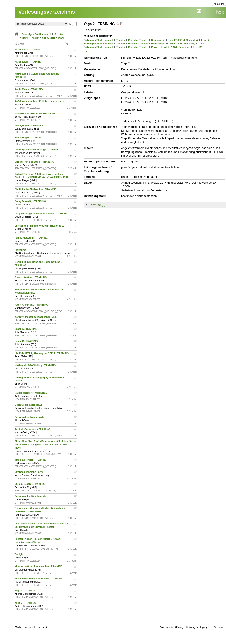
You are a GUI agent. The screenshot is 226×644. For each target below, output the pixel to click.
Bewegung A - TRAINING (29, 125)
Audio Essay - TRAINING (29, 89)
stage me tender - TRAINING (31, 460)
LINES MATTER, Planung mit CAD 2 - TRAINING (42, 353)
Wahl (61, 38)
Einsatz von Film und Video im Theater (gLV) (40, 226)
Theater (59, 34)
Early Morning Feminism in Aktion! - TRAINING (42, 214)
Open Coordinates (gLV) (29, 405)
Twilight (19, 554)
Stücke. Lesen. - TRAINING (30, 484)
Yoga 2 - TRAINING (26, 603)
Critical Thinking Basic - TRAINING (35, 162)
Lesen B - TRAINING (27, 341)
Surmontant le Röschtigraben (32, 496)
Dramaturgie (158, 40)
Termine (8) (97, 205)
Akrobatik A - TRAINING (28, 50)
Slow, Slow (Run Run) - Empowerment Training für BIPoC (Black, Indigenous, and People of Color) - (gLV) (43, 444)
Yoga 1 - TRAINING (26, 591)
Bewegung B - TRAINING (29, 138)
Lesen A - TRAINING (26, 329)
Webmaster (220, 627)
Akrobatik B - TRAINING (29, 62)
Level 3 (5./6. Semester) (182, 44)
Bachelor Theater (138, 40)
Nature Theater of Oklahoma (31, 393)
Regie (154, 47)
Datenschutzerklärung (171, 627)
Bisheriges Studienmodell (37, 34)
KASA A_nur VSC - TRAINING (32, 305)
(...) (85, 50)
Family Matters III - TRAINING (32, 238)
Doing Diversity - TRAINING (31, 201)
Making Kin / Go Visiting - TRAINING (36, 365)
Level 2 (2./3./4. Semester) (183, 40)
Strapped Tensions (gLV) (29, 472)
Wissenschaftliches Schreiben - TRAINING (39, 579)
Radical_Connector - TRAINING (33, 429)
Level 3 (203, 44)
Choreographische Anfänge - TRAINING (38, 150)
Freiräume (21, 250)
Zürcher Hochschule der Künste (32, 627)
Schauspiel (48, 38)
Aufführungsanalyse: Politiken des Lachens (40, 101)
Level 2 (205, 40)
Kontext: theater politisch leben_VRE (36, 317)
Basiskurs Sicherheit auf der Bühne (35, 113)
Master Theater (30, 38)
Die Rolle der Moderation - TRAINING (36, 189)
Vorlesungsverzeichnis (47, 12)
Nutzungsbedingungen (198, 627)
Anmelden (219, 4)
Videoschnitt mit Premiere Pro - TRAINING (39, 566)
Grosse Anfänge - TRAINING (31, 277)
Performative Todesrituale (30, 417)
